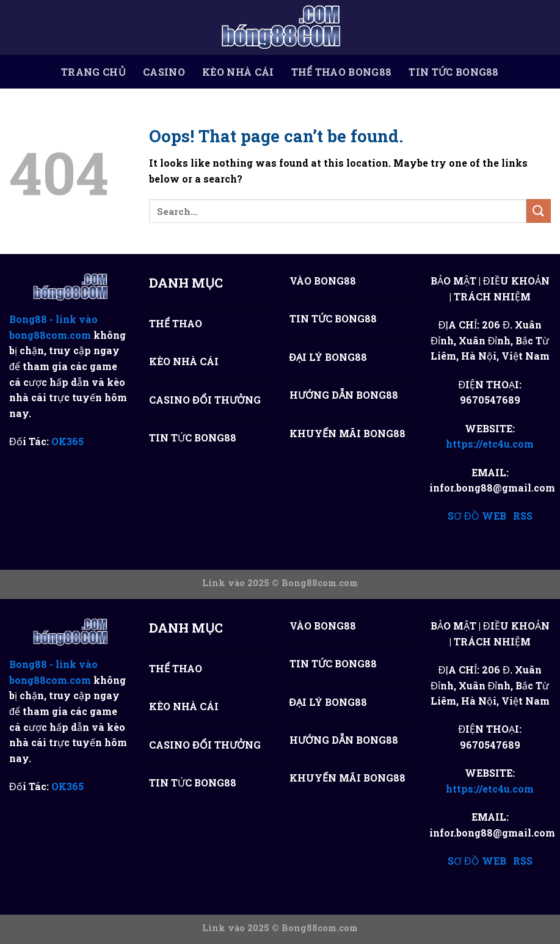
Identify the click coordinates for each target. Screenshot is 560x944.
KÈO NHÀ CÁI (238, 72)
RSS (523, 516)
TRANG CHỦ (93, 72)
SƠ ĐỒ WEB (477, 516)
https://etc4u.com (490, 444)
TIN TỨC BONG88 (453, 72)
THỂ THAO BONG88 (342, 72)
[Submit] (539, 211)
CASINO (164, 72)
